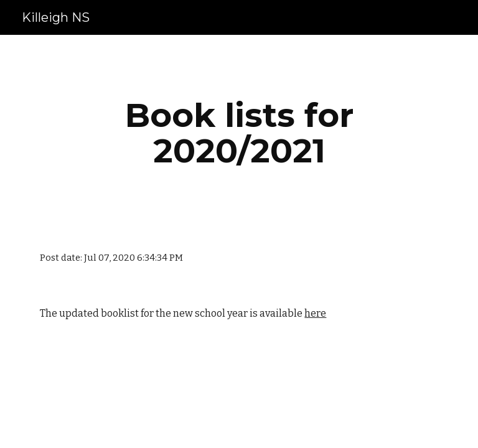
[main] (239, 133)
